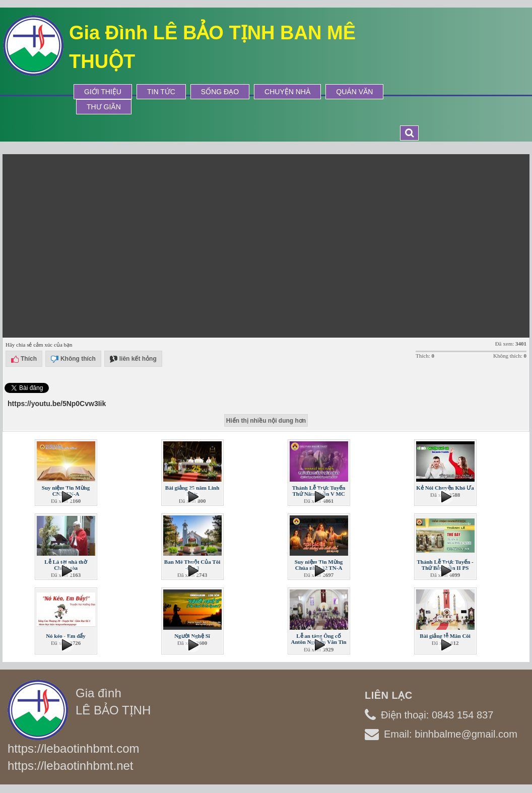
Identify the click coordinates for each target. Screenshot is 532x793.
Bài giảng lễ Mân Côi (445, 636)
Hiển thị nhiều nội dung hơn (266, 421)
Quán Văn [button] (354, 92)
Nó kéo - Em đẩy (66, 636)
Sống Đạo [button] (220, 92)
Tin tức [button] (161, 92)
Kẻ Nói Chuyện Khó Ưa (445, 488)
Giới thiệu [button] (103, 92)
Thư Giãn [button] (104, 107)
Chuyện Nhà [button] (287, 92)
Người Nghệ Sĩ (192, 636)
